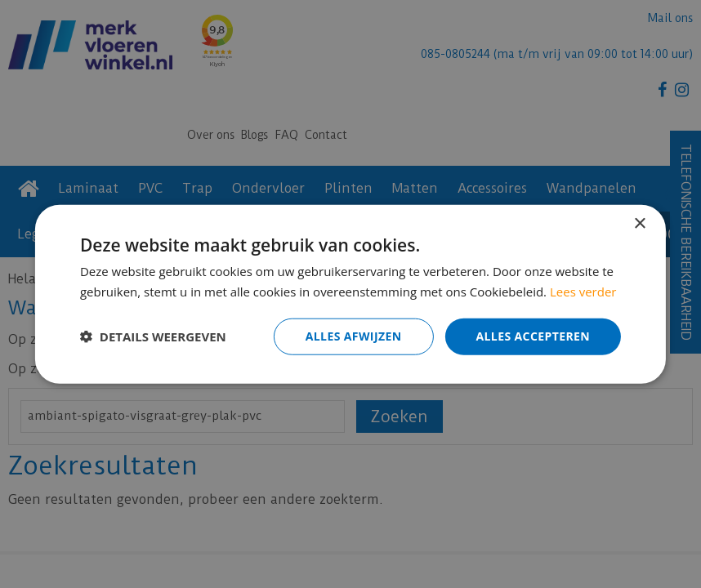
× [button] (639, 224)
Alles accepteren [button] (533, 336)
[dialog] (350, 294)
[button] (153, 336)
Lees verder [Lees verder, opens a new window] (583, 292)
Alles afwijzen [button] (354, 336)
